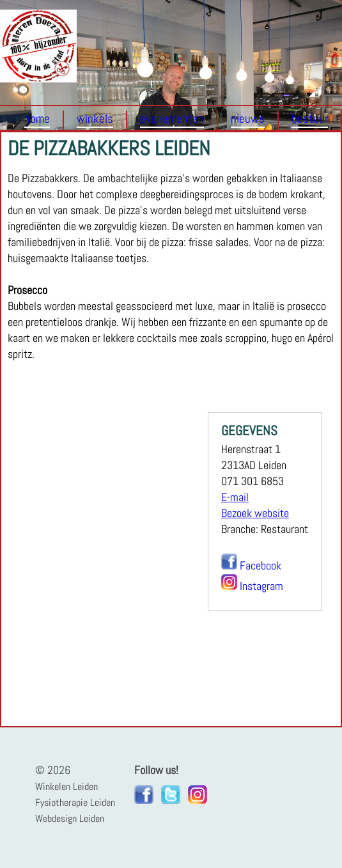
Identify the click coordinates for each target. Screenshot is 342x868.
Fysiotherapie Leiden (75, 802)
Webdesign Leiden (70, 818)
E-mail (235, 497)
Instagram (261, 586)
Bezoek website (255, 513)
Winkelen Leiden (66, 787)
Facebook (260, 566)
